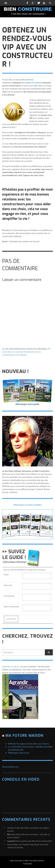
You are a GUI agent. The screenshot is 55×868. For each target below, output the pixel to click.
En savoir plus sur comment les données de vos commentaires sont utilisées (26, 352)
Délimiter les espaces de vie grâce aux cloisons (29, 744)
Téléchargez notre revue (19, 753)
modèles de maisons (34, 83)
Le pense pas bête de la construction (36, 841)
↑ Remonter (27, 864)
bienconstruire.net (10, 767)
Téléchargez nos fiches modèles (28, 505)
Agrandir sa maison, (11, 666)
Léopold (11, 841)
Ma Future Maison (24, 736)
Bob (9, 834)
